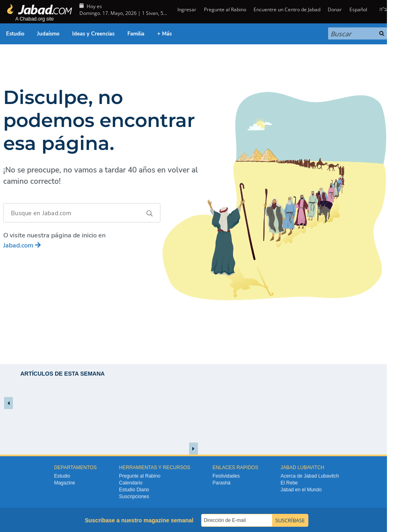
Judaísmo (48, 34)
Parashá (221, 483)
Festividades (226, 476)
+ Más (164, 34)
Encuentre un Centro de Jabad (287, 9)
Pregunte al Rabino (225, 9)
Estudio (15, 34)
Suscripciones (134, 497)
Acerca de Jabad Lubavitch (310, 476)
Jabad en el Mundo (301, 490)
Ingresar (186, 9)
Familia (136, 34)
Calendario (131, 483)
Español (358, 9)
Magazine (64, 483)
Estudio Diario (134, 490)
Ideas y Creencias (93, 34)
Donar (335, 9)
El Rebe (289, 483)
